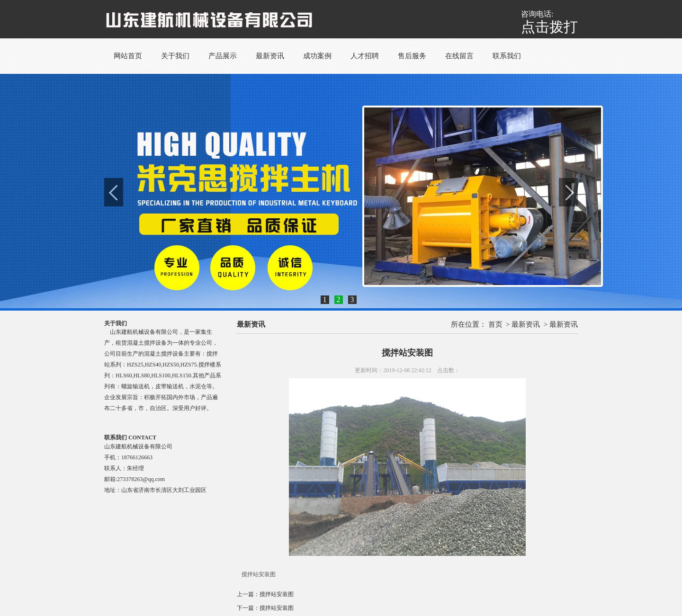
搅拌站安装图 (277, 594)
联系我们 (507, 56)
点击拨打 (549, 27)
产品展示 (223, 56)
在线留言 (459, 56)
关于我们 (175, 56)
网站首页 (128, 56)
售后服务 (412, 56)
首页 (495, 324)
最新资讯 (270, 56)
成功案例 (317, 56)
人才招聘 (365, 56)
